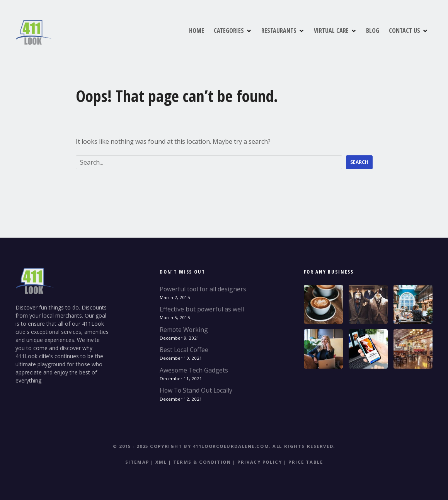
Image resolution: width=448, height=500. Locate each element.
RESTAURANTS (279, 31)
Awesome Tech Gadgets (194, 370)
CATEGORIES (229, 31)
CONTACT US (405, 31)
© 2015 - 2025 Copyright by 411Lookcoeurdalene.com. (192, 446)
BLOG (373, 31)
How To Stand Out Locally (196, 390)
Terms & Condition (202, 462)
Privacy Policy (260, 462)
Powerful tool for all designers (203, 289)
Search (359, 162)
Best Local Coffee (184, 350)
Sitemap (137, 462)
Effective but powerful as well (202, 309)
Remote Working (184, 330)
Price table (306, 462)
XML (161, 462)
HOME (197, 31)
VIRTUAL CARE (331, 31)
